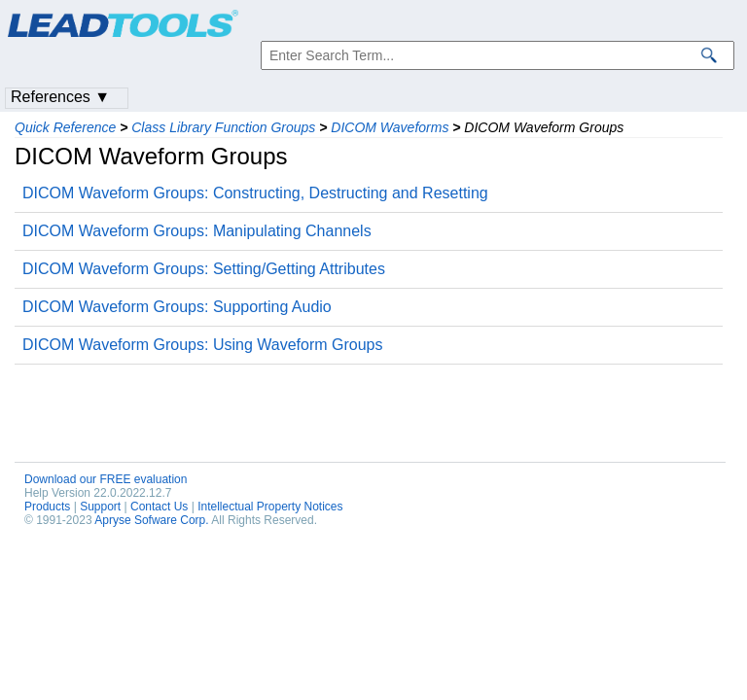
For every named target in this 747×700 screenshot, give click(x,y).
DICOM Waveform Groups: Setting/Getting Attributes (204, 269)
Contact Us (159, 507)
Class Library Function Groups (223, 127)
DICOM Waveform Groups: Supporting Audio (177, 307)
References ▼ (60, 97)
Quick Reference (65, 127)
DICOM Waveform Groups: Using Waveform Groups (202, 345)
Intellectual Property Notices (270, 507)
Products (47, 507)
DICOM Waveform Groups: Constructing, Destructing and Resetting (255, 193)
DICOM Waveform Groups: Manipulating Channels (197, 231)
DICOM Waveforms (390, 127)
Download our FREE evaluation (106, 479)
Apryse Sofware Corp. (151, 520)
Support (100, 507)
